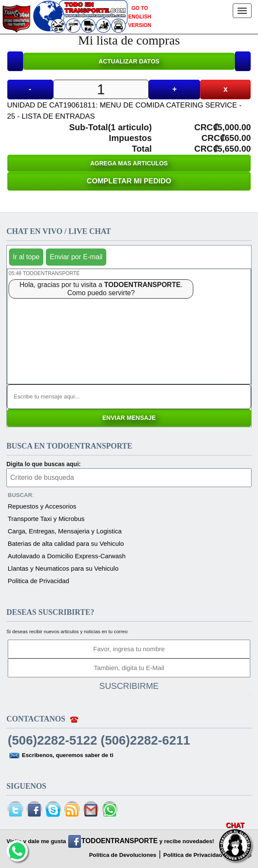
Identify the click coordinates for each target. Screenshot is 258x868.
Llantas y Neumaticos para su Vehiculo (63, 568)
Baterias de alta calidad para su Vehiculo (66, 543)
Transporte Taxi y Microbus (46, 519)
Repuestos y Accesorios (42, 506)
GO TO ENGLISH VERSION (140, 17)
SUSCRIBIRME (129, 686)
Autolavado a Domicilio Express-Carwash (67, 556)
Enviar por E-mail (76, 257)
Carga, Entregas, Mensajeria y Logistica (65, 531)
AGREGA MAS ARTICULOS (129, 163)
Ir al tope (26, 257)
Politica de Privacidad (38, 581)
